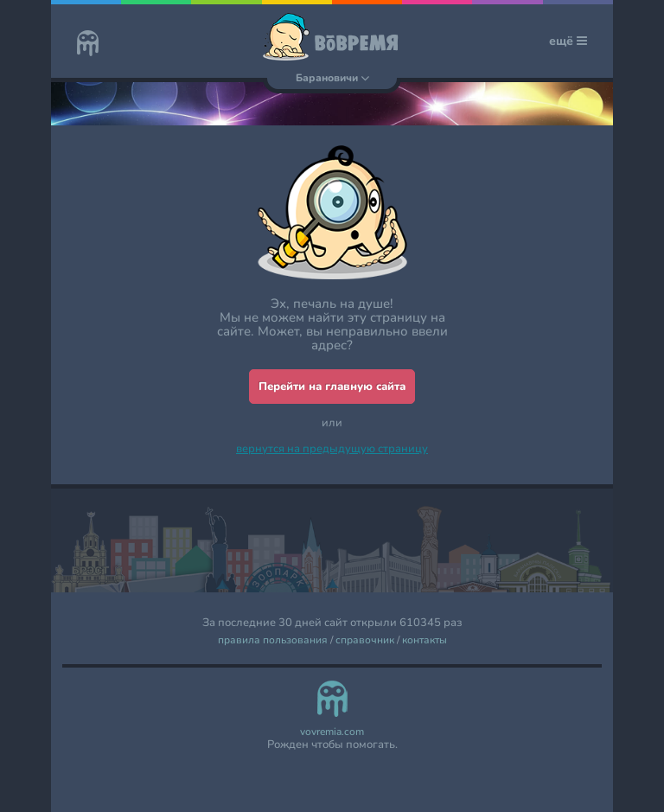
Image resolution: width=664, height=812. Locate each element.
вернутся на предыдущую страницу (332, 449)
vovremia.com (332, 732)
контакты (425, 640)
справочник (365, 640)
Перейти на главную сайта (332, 387)
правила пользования (273, 640)
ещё (568, 41)
